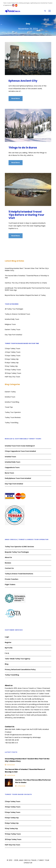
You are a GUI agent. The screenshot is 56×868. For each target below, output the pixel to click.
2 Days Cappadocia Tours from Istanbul (20, 451)
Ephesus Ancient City (23, 81)
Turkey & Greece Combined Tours (17, 314)
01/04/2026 (11, 765)
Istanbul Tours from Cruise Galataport (20, 446)
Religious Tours (10, 324)
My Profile (9, 648)
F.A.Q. (7, 653)
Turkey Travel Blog (12, 423)
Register (8, 642)
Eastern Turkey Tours (13, 330)
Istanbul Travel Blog (12, 402)
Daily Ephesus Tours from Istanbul (18, 478)
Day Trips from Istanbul (14, 484)
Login (7, 637)
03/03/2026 (11, 775)
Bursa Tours (9, 473)
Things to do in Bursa (23, 148)
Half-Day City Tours (12, 377)
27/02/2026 (21, 786)
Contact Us (9, 568)
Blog (7, 664)
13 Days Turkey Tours (13, 370)
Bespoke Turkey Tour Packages (17, 552)
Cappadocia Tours (12, 467)
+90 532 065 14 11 (11, 743)
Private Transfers (12, 579)
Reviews (8, 563)
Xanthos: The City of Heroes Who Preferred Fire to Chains (26, 283)
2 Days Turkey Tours (12, 348)
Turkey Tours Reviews (13, 417)
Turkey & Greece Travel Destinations (19, 574)
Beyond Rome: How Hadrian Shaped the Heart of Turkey (25, 295)
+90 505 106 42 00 (12, 740)
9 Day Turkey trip (11, 366)
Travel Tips (9, 407)
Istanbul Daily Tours (12, 319)
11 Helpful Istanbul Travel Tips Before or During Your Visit (26, 215)
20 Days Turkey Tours (13, 373)
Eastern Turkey (10, 392)
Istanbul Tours (10, 397)
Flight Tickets (10, 585)
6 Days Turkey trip (12, 359)
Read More (16, 98)
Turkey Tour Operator (13, 412)
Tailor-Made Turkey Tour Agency (18, 659)
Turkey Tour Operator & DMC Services (19, 547)
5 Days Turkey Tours (13, 356)
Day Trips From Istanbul (13, 335)
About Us (8, 557)
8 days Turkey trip (12, 363)
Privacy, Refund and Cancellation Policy (20, 670)
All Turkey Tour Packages (14, 309)
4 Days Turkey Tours (13, 352)
